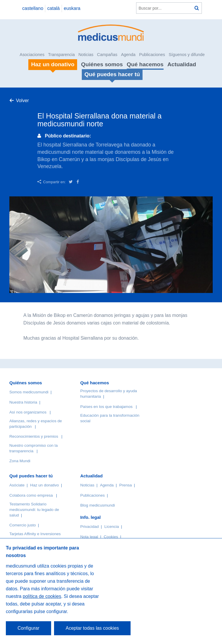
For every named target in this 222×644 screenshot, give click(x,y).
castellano (33, 8)
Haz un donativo (44, 485)
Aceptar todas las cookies (92, 628)
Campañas (107, 55)
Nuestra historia (23, 402)
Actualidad (182, 64)
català (54, 8)
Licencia (112, 527)
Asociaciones (32, 55)
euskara (72, 8)
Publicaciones (152, 55)
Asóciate (17, 485)
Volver (22, 101)
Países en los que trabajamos (106, 407)
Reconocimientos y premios (34, 436)
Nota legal (89, 537)
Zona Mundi (20, 461)
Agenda (128, 55)
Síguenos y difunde (187, 55)
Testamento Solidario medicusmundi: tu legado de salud (34, 510)
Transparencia (61, 55)
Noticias (86, 55)
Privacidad (90, 527)
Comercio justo (23, 525)
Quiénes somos (102, 64)
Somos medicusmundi (29, 392)
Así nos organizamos (28, 412)
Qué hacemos (145, 64)
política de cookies (42, 596)
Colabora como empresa (31, 495)
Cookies (111, 537)
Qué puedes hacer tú (31, 476)
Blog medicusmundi (98, 505)
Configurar (28, 628)
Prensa (125, 485)
